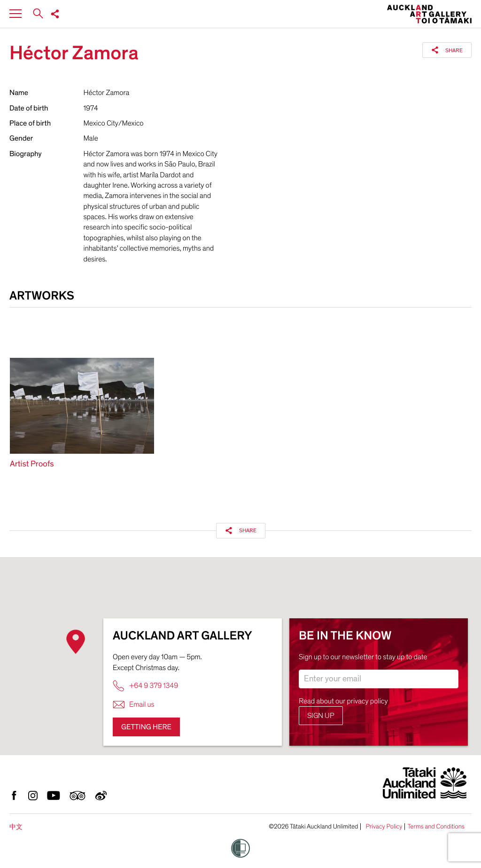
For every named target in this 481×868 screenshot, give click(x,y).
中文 (16, 827)
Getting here (146, 727)
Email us (134, 705)
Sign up (321, 716)
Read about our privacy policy (343, 701)
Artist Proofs (32, 464)
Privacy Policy (384, 827)
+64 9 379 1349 (145, 686)
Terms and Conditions (436, 827)
